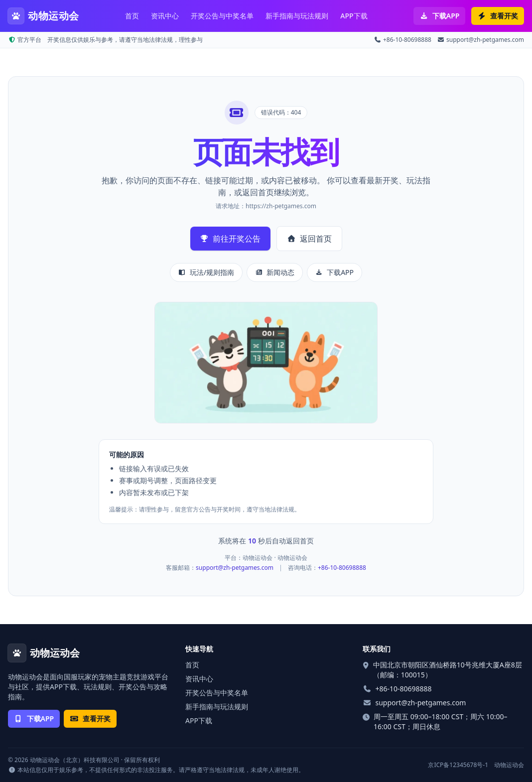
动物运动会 (509, 765)
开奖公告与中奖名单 (222, 16)
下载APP (439, 16)
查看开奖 (498, 16)
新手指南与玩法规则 (297, 16)
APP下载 (354, 16)
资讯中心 (165, 16)
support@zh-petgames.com (481, 40)
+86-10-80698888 (403, 40)
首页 (132, 16)
